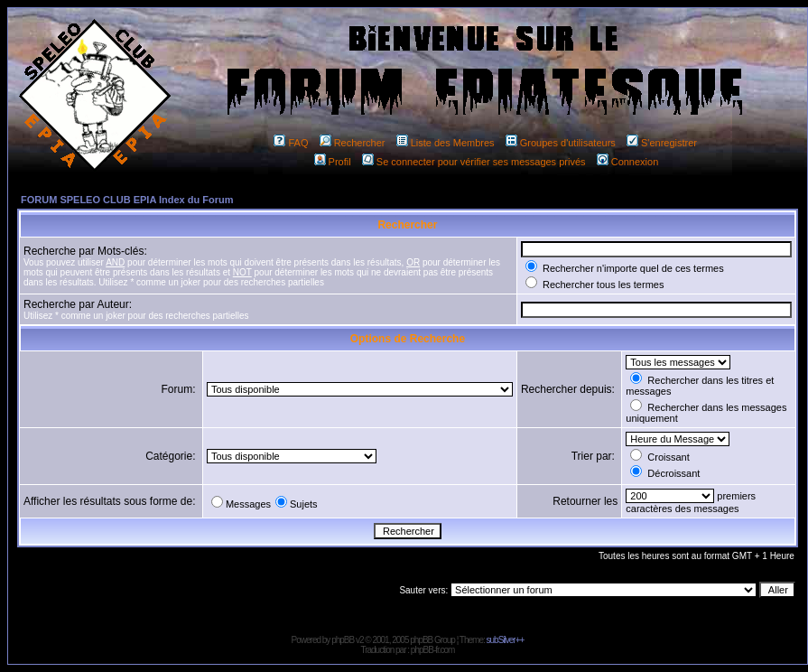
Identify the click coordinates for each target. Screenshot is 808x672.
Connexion (628, 162)
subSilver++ (506, 640)
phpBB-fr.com (433, 650)
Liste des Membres (446, 143)
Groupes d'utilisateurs (561, 143)
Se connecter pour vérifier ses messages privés (474, 162)
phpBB (343, 640)
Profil (333, 162)
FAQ (291, 143)
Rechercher (353, 143)
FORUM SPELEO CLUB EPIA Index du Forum (127, 200)
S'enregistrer (662, 143)
